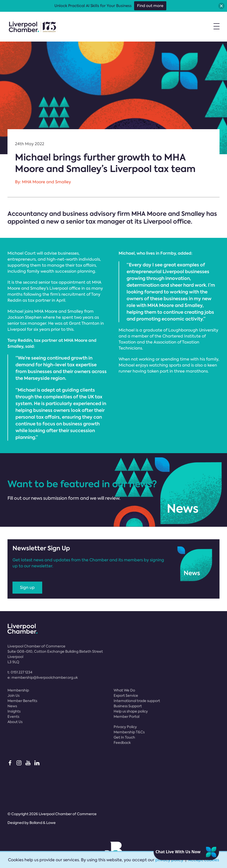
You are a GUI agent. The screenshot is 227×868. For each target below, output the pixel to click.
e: (43, 677)
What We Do (124, 690)
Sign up (27, 587)
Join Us (13, 696)
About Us (15, 722)
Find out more (150, 6)
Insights (14, 711)
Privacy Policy (125, 727)
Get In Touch (124, 737)
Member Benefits (22, 701)
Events (13, 717)
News (12, 706)
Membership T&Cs (129, 732)
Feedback (122, 743)
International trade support (137, 701)
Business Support (128, 706)
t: (20, 672)
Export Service (126, 696)
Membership (18, 690)
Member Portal (126, 717)
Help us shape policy (131, 711)
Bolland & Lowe (43, 823)
